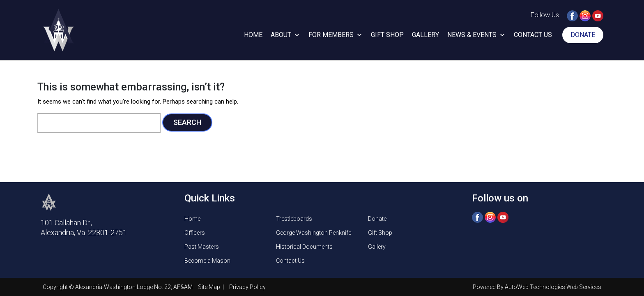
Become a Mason (207, 261)
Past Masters (202, 247)
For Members (336, 35)
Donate (583, 35)
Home (253, 35)
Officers (195, 233)
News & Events (476, 35)
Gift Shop (387, 35)
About (285, 35)
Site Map (210, 287)
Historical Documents (304, 247)
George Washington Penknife (314, 233)
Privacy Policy (247, 287)
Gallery (425, 35)
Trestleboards (294, 219)
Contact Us (533, 35)
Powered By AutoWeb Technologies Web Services (537, 287)
